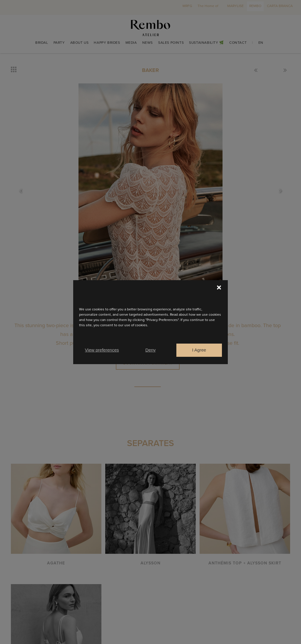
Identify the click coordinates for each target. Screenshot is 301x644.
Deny (150, 350)
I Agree (199, 350)
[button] (219, 287)
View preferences (102, 350)
